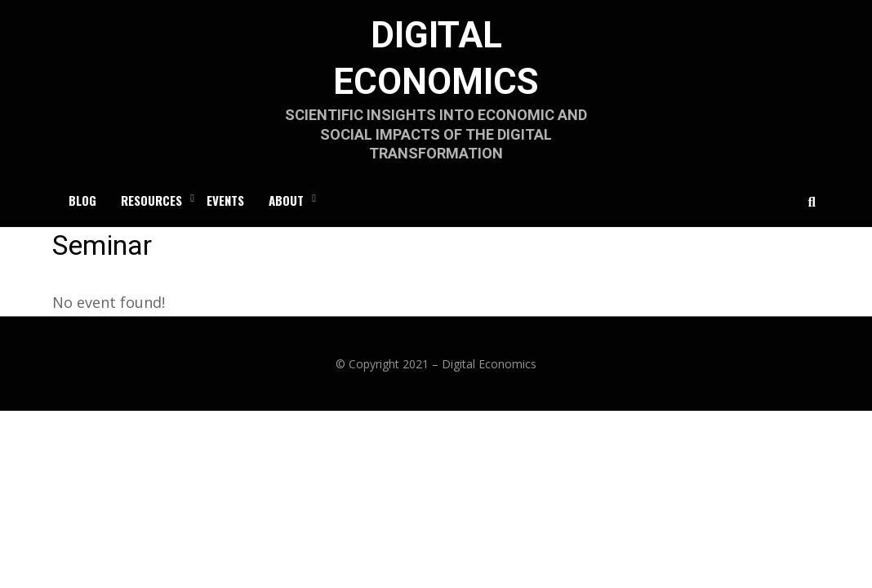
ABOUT (286, 200)
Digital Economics (489, 364)
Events (225, 200)
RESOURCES (151, 200)
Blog (82, 200)
